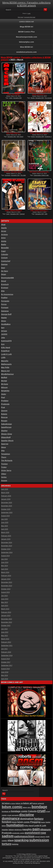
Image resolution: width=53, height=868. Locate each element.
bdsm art (28, 803)
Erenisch (8, 175)
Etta (3, 291)
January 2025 (6, 539)
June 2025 (5, 523)
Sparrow (5, 444)
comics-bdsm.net (26, 22)
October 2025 (6, 509)
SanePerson (6, 427)
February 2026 (6, 496)
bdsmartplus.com (26, 42)
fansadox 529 (14, 214)
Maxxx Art (5, 371)
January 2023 (6, 616)
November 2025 (7, 506)
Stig (3, 451)
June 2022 (5, 632)
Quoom (4, 411)
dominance (11, 818)
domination (27, 819)
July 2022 (4, 629)
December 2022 (7, 619)
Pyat (3, 407)
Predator (5, 401)
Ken (3, 344)
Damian (4, 264)
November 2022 (7, 622)
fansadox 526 (15, 175)
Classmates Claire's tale (41, 175)
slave (11, 840)
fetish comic (24, 822)
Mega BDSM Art (26, 27)
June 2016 (5, 672)
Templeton (6, 454)
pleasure (46, 829)
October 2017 (6, 662)
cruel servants (13, 815)
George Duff (6, 314)
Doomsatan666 (7, 278)
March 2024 (5, 572)
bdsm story (27, 808)
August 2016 (5, 669)
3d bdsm (6, 803)
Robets (4, 414)
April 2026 (5, 489)
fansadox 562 (12, 137)
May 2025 (5, 526)
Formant (5, 308)
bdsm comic (12, 807)
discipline (27, 815)
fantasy (39, 819)
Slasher (4, 431)
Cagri (11, 98)
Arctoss (4, 235)
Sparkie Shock (7, 441)
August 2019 (5, 659)
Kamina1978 (6, 341)
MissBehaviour (7, 374)
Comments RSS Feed (30, 17)
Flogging (35, 822)
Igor (3, 328)
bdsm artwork (38, 803)
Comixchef (6, 261)
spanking (22, 840)
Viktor (4, 474)
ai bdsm (13, 803)
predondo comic (18, 833)
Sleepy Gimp (7, 434)
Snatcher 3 (48, 137)
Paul (3, 397)
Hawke (4, 318)
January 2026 (6, 499)
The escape (48, 98)
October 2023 (6, 589)
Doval (4, 281)
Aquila (33, 98)
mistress (18, 830)
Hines (4, 321)
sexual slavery (40, 837)
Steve (3, 447)
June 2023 (5, 599)
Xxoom (4, 481)
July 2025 (4, 519)
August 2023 (5, 592)
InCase (4, 331)
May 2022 (5, 636)
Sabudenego (6, 424)
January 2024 (6, 579)
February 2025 (6, 536)
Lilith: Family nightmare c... (39, 210)
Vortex (4, 477)
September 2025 (7, 513)
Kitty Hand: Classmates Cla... (40, 172)
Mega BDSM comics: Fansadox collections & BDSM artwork (26, 4)
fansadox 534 (40, 214)
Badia (4, 245)
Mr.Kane (5, 384)
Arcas (4, 231)
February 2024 (6, 576)
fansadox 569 (40, 137)
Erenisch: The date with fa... (14, 172)
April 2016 (5, 679)
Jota (3, 338)
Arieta (33, 137)
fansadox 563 (17, 98)
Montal (4, 381)
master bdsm (8, 830)
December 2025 (7, 503)
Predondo (5, 404)
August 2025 (5, 516)
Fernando (5, 301)
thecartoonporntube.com (27, 37)
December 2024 (7, 543)
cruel (41, 811)
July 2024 (4, 559)
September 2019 (7, 656)
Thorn (4, 457)
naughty (27, 829)
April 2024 (5, 569)
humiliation (15, 825)
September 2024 (7, 553)
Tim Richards (7, 461)
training (15, 844)
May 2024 (5, 566)
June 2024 (5, 562)
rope (43, 833)
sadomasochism (24, 836)
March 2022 (5, 639)
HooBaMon (6, 324)
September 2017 (7, 666)
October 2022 (6, 626)
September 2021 (7, 646)
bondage (39, 807)
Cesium (4, 258)
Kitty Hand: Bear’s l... (13, 133)
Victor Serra (6, 471)
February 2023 (6, 612)
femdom (7, 822)
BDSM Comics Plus (26, 32)
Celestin (5, 254)
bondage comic (19, 811)
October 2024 (6, 549)
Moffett (4, 378)
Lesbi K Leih (6, 354)
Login (29, 13)
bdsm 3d (19, 803)
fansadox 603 (40, 98)
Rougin (4, 421)
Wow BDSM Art (26, 47)
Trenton (4, 464)
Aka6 (3, 225)
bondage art (6, 812)
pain (36, 829)
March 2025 (5, 533)
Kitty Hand (20, 137)
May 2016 (5, 676)
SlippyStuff (6, 437)
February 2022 (6, 642)
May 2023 (5, 602)
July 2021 (4, 649)
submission (39, 840)
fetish (14, 822)
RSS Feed (20, 17)
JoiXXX (4, 334)
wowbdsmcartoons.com (26, 52)
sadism (8, 836)
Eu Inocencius (7, 294)
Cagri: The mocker (13, 94)
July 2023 (4, 596)
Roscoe (4, 417)
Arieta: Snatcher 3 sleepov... (40, 133)
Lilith (46, 214)
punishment (32, 833)
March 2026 (5, 493)
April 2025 (5, 529)
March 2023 (5, 609)
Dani (3, 268)
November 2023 (7, 586)
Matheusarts (6, 364)
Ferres (4, 304)
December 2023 (7, 582)
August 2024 (5, 556)
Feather (4, 298)
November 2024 (7, 546)
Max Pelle (5, 367)
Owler (4, 394)
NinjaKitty (5, 391)
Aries (3, 238)
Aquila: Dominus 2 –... (39, 94)
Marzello (5, 361)
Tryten (4, 467)
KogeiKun (5, 351)
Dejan (4, 274)
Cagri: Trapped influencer (14, 210)
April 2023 (5, 606)
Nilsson (4, 388)
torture (6, 844)
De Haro (5, 271)
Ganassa (5, 311)
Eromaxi (5, 288)
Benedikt (5, 248)
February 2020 (6, 652)
